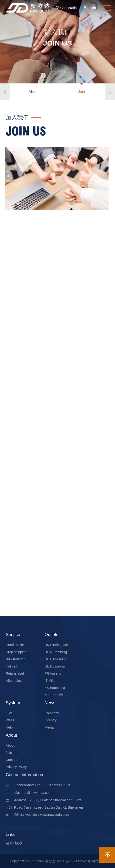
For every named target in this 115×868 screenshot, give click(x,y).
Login (90, 8)
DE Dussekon (55, 666)
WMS (10, 720)
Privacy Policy (16, 767)
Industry (51, 720)
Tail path (12, 666)
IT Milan (51, 681)
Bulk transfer (15, 659)
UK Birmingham (56, 645)
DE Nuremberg (56, 652)
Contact (11, 760)
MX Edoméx (54, 695)
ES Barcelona (55, 688)
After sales (14, 681)
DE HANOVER (56, 659)
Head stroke (15, 645)
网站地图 (98, 861)
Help (9, 727)
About (34, 92)
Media (49, 727)
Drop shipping (16, 652)
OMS (10, 713)
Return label (15, 673)
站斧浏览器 (14, 843)
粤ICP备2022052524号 (74, 861)
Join (81, 92)
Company (52, 713)
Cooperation (67, 8)
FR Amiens (53, 673)
